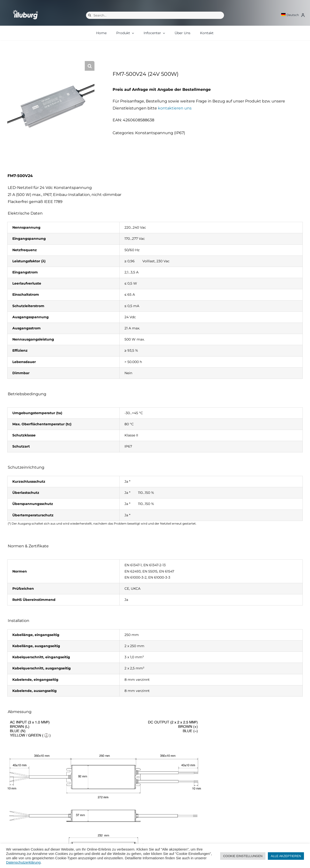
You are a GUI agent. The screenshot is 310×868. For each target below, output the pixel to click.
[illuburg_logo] (25, 10)
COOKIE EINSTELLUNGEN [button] (243, 856)
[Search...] (155, 15)
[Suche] (90, 15)
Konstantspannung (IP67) (160, 133)
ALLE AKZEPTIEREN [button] (286, 856)
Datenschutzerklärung (23, 862)
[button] (90, 66)
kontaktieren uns (175, 108)
